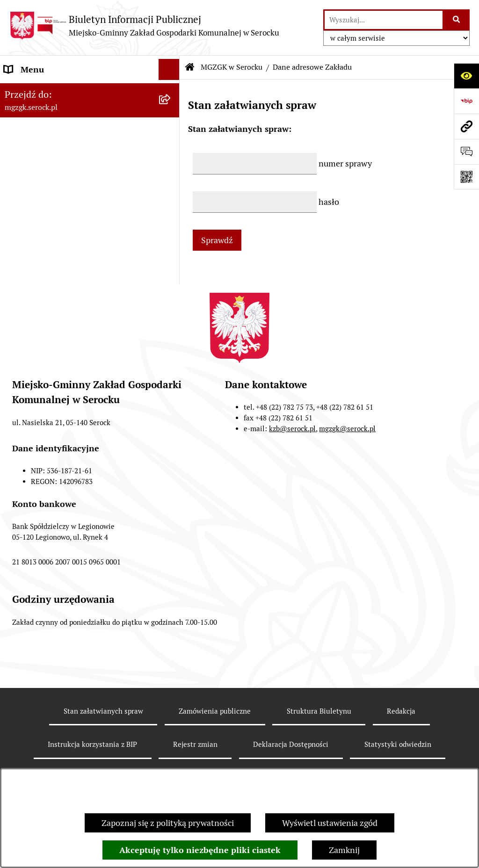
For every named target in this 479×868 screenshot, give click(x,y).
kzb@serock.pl (292, 454)
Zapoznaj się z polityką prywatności (168, 823)
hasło (329, 202)
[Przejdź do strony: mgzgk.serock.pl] (466, 126)
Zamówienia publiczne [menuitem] (46, 262)
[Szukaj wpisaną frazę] (457, 20)
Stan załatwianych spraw (103, 736)
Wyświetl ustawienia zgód (330, 823)
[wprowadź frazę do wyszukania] (384, 20)
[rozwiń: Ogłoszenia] (171, 199)
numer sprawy (345, 163)
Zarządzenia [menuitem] (27, 220)
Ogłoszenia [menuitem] (25, 199)
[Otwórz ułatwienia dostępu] (466, 76)
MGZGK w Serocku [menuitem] (39, 90)
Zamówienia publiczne (215, 736)
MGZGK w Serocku (232, 67)
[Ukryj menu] (169, 69)
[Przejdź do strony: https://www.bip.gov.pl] (466, 101)
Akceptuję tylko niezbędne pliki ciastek (200, 850)
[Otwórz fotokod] (466, 177)
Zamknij (344, 850)
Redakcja (401, 736)
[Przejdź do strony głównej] (144, 25)
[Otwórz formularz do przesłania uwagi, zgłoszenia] (466, 152)
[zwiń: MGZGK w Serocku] (171, 91)
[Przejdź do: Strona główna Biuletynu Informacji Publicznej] (190, 67)
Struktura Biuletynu (319, 736)
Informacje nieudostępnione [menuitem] (57, 241)
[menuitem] (90, 117)
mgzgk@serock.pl (347, 454)
